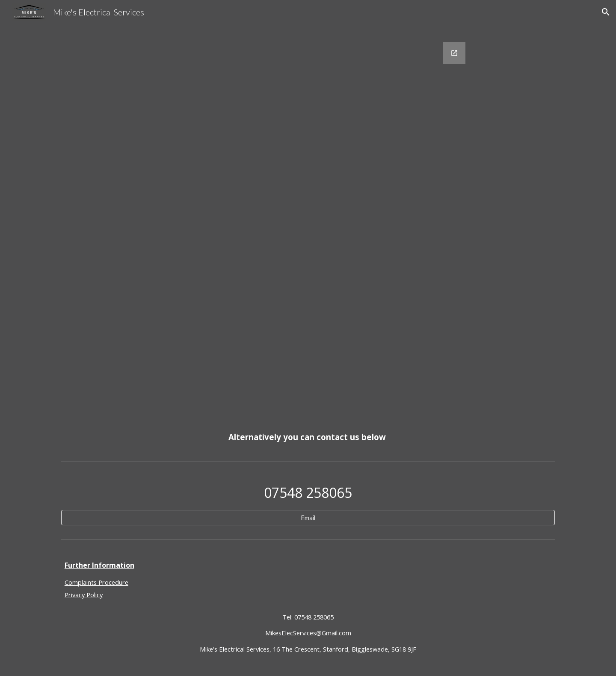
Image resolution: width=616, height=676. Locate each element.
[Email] (308, 518)
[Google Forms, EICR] (308, 220)
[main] (308, 437)
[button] (606, 12)
